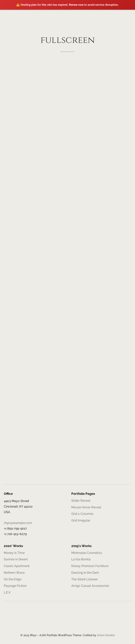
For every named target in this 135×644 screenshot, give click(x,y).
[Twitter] (64, 622)
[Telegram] (77, 622)
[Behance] (71, 622)
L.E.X (7, 592)
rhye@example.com (18, 523)
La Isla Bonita (81, 559)
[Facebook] (58, 622)
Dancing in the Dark (85, 573)
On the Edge (13, 579)
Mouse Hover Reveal (86, 507)
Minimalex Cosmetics (87, 553)
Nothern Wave (14, 573)
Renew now (76, 5)
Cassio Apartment (17, 566)
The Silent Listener (85, 579)
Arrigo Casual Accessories (90, 586)
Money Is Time (14, 553)
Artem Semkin (106, 635)
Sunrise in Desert (16, 559)
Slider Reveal (81, 501)
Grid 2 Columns (82, 514)
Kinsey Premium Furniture (90, 566)
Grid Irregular (81, 520)
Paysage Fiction (15, 586)
